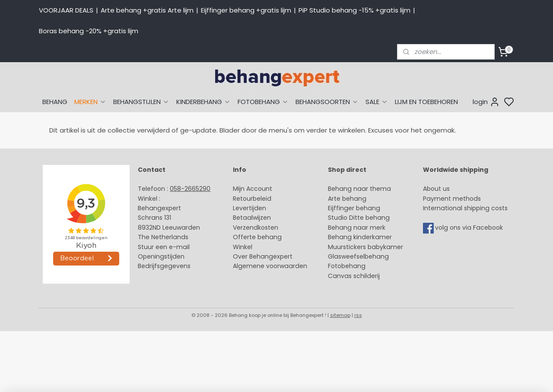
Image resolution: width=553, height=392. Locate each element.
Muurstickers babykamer (365, 247)
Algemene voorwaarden (270, 266)
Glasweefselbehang (358, 256)
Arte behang (347, 199)
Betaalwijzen (252, 218)
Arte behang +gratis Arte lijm (147, 10)
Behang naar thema (359, 189)
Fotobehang (347, 266)
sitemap (340, 315)
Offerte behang (257, 237)
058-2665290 (190, 189)
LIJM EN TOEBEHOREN (426, 102)
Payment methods (452, 199)
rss (358, 315)
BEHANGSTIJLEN (141, 102)
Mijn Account (253, 189)
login (486, 102)
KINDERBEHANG (203, 102)
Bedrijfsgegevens (164, 266)
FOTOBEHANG (263, 102)
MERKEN (90, 102)
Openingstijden (161, 256)
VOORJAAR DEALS (66, 10)
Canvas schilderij (354, 276)
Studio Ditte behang (359, 218)
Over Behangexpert (263, 256)
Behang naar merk (357, 228)
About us (436, 189)
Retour (243, 199)
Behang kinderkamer (360, 237)
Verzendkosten (256, 228)
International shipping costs (465, 208)
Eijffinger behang (354, 208)
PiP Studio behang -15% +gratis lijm (354, 10)
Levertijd (246, 208)
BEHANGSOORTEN (327, 102)
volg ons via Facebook (470, 228)
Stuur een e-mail (165, 247)
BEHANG (55, 102)
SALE (377, 102)
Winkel (243, 247)
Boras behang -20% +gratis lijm (89, 31)
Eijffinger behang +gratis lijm (246, 10)
